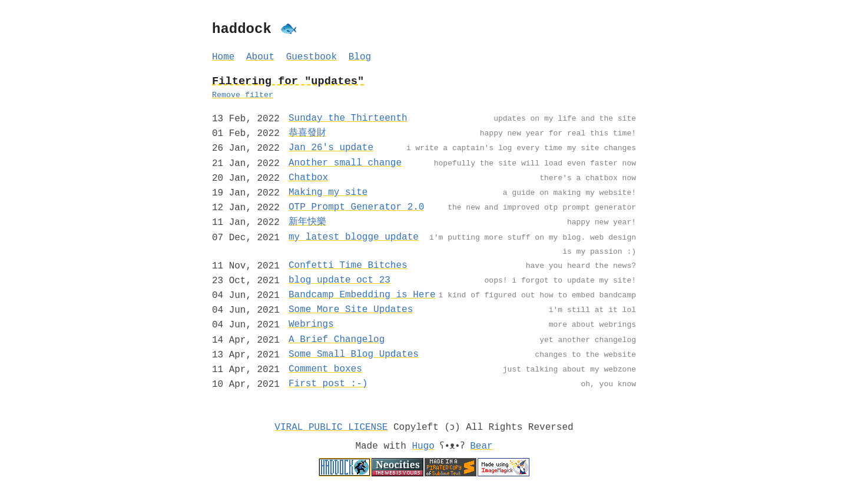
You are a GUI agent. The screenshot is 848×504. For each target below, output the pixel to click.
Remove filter (243, 95)
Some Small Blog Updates (354, 354)
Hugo (421, 446)
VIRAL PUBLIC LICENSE (331, 427)
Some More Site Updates (351, 310)
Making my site (328, 193)
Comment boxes (325, 369)
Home (223, 57)
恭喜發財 (307, 133)
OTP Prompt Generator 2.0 (356, 207)
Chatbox (308, 178)
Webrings (311, 324)
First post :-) (328, 384)
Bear (483, 446)
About (260, 57)
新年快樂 (307, 222)
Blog (360, 57)
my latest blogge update (354, 237)
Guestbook (312, 57)
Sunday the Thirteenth (348, 118)
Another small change (345, 163)
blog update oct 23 (339, 280)
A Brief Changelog (337, 340)
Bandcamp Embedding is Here (362, 295)
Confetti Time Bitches (348, 266)
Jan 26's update (331, 148)
